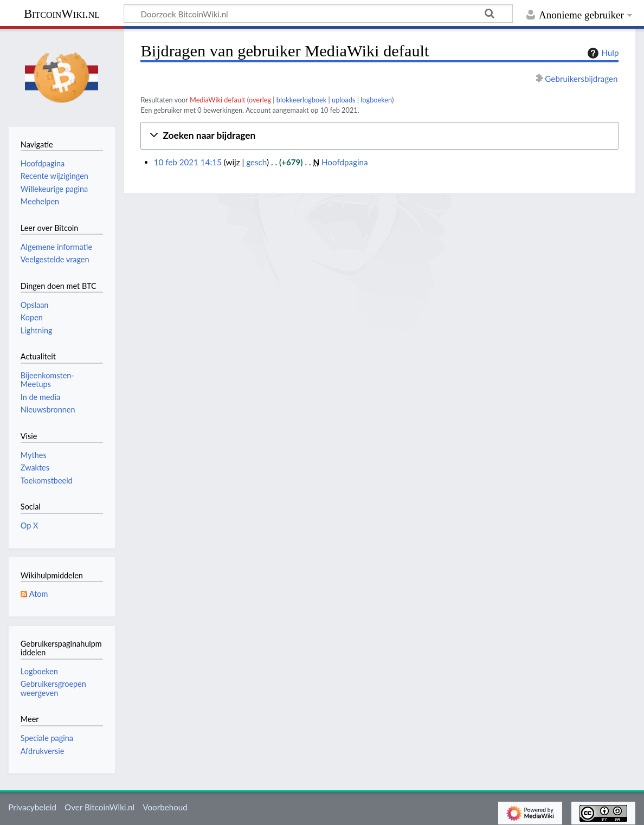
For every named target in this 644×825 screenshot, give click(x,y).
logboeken (376, 100)
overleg (260, 100)
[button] (379, 136)
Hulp (602, 53)
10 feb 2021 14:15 (188, 162)
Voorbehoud (165, 807)
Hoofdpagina (345, 162)
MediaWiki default (218, 100)
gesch (256, 162)
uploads (344, 100)
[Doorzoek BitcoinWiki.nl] (318, 14)
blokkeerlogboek (302, 100)
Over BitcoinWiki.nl (99, 807)
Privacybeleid (32, 807)
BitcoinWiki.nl (62, 14)
